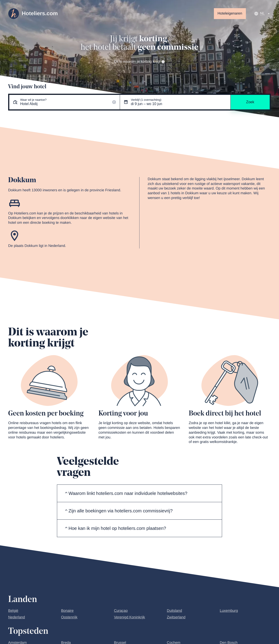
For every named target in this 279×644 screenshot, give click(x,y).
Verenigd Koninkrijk (129, 617)
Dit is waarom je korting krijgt (140, 62)
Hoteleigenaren (230, 14)
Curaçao (121, 611)
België (13, 611)
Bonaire (67, 611)
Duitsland (175, 611)
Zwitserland (176, 617)
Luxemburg (229, 611)
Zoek (250, 102)
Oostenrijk (69, 617)
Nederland (17, 617)
